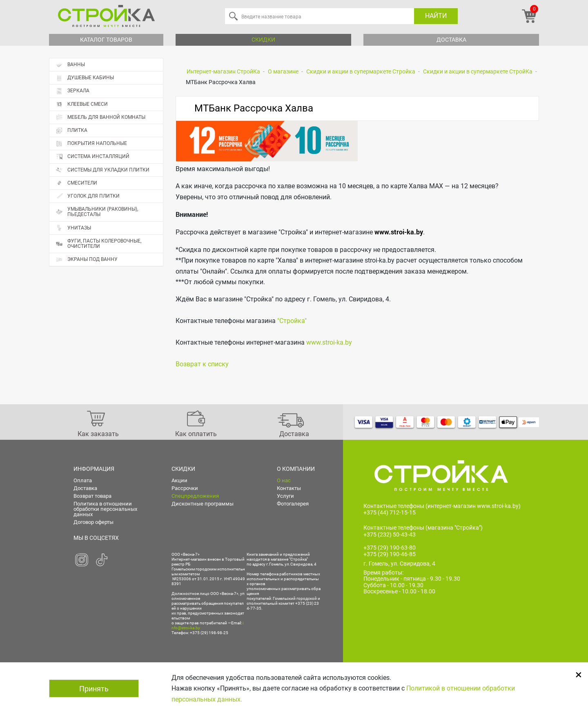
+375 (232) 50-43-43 (390, 535)
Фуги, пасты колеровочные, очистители (98, 244)
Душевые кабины (85, 78)
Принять (94, 689)
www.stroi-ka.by (399, 232)
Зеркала (72, 91)
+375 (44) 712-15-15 (390, 512)
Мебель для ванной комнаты (100, 117)
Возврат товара (92, 496)
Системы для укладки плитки (102, 170)
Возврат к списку (202, 364)
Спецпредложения (195, 496)
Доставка (451, 40)
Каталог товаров (106, 40)
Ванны (70, 65)
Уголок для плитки (88, 196)
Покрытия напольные (109, 144)
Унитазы (73, 228)
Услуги (285, 496)
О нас (284, 480)
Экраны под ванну (87, 259)
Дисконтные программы (203, 504)
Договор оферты (94, 522)
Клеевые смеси (82, 104)
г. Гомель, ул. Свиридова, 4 (399, 564)
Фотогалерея (293, 504)
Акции (179, 480)
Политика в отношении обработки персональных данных (105, 509)
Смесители (76, 183)
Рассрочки (185, 488)
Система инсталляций (92, 157)
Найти (436, 16)
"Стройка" (292, 321)
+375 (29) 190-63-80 (390, 548)
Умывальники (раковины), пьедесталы (97, 212)
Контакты (289, 488)
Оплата (83, 480)
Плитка (109, 131)
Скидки (263, 40)
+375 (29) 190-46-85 (390, 555)
